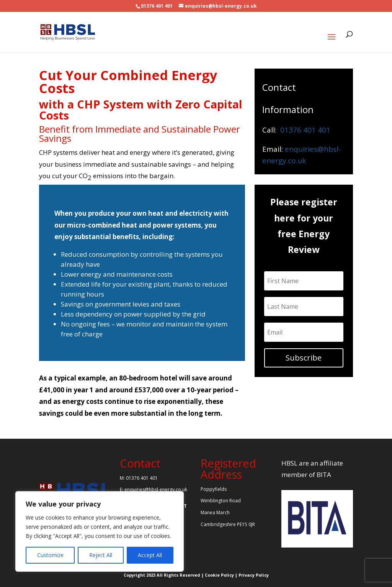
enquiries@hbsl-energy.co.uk (156, 489)
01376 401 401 (157, 6)
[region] (100, 531)
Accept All (150, 555)
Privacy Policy (254, 575)
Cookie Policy (219, 575)
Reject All (101, 555)
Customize (50, 555)
